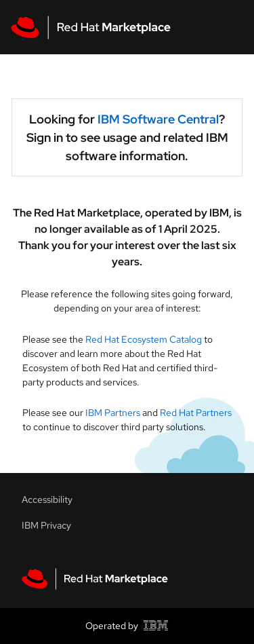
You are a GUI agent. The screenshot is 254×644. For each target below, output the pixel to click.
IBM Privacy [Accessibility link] (46, 525)
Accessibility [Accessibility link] (47, 499)
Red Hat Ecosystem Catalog (145, 339)
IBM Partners (113, 413)
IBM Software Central (158, 119)
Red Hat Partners (196, 413)
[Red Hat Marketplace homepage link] (95, 579)
